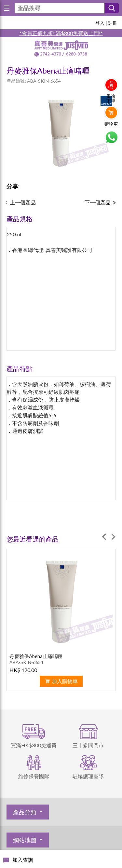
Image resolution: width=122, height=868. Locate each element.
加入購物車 (65, 681)
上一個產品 (23, 202)
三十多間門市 (88, 745)
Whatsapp (111, 137)
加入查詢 (23, 860)
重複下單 (111, 99)
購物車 (111, 124)
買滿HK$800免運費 (34, 745)
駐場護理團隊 (88, 776)
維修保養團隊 (34, 776)
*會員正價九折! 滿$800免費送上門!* (61, 33)
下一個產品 (98, 202)
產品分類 (25, 812)
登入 (100, 23)
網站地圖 (25, 840)
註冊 (113, 23)
